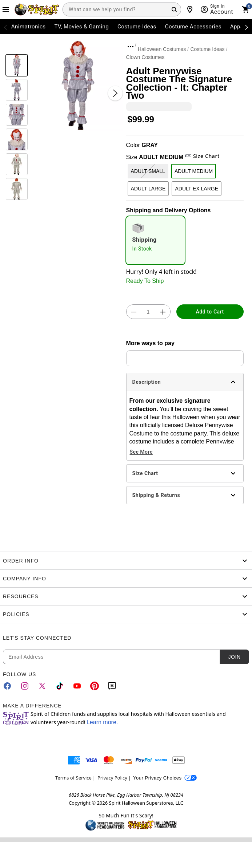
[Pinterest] (95, 686)
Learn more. (102, 722)
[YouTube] (77, 686)
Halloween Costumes (162, 49)
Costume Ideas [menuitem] (137, 27)
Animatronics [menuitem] (29, 27)
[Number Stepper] (148, 312)
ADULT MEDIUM (194, 171)
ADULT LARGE (148, 189)
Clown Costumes (145, 57)
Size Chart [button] (202, 156)
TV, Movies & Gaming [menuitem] (81, 27)
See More (141, 452)
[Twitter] (42, 686)
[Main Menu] (6, 9)
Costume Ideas (207, 49)
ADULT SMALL (148, 171)
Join (234, 657)
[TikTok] (60, 686)
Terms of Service (73, 778)
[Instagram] (25, 686)
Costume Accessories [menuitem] (193, 27)
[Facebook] (7, 686)
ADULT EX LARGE (197, 189)
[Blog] (112, 686)
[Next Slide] (115, 93)
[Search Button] (174, 9)
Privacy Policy (112, 778)
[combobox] (122, 9)
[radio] (156, 240)
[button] (77, 86)
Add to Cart (210, 312)
